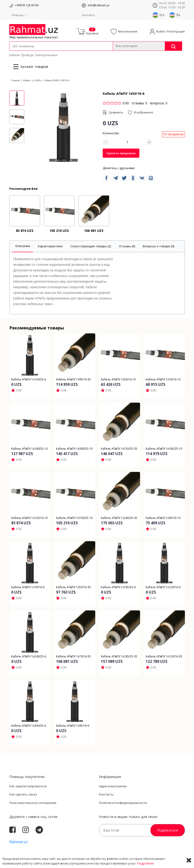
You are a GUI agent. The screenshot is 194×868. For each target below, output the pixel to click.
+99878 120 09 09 (27, 5)
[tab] (23, 246)
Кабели (14, 55)
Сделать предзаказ (121, 153)
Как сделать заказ (23, 794)
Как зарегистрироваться (28, 786)
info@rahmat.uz (99, 5)
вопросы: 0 (159, 103)
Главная (15, 80)
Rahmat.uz (19, 842)
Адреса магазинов (113, 786)
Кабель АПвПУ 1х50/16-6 (57, 80)
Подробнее (146, 863)
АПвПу (38, 80)
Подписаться (168, 830)
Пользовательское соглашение (33, 803)
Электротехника (46, 55)
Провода (27, 55)
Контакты (88, 15)
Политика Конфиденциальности (123, 803)
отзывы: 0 (139, 103)
